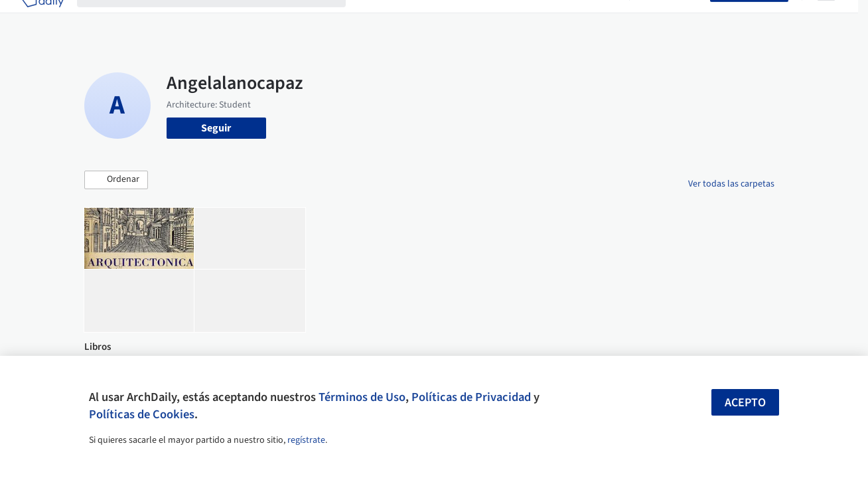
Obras (373, 19)
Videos (601, 19)
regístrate (306, 440)
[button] (116, 180)
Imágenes (419, 19)
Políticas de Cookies (142, 414)
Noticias (556, 19)
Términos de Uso (362, 397)
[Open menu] (826, 19)
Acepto (745, 403)
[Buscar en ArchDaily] (222, 19)
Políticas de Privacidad (471, 397)
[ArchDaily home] (42, 19)
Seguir (216, 128)
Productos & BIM (489, 19)
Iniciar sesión (673, 19)
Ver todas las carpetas (731, 184)
